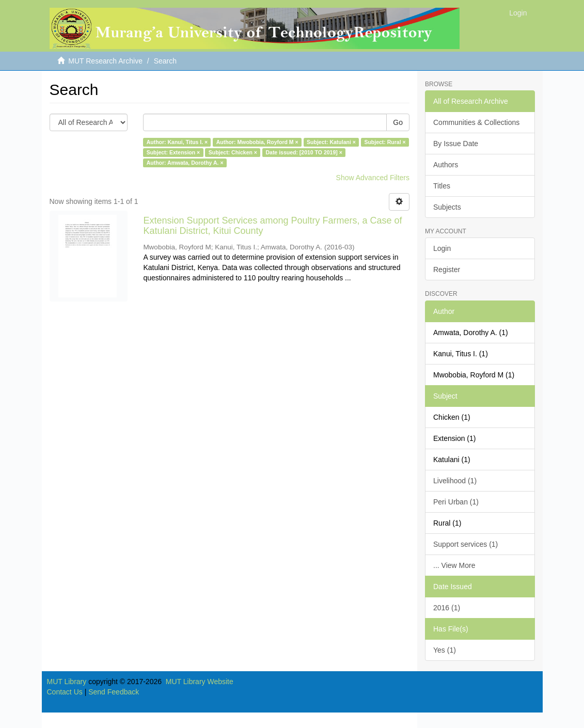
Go (398, 122)
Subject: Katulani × (331, 142)
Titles (442, 186)
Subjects (447, 207)
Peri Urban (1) (456, 502)
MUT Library (67, 682)
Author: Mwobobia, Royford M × (257, 142)
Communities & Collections (476, 122)
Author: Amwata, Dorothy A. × (185, 163)
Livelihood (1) (455, 481)
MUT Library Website (200, 682)
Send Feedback (114, 692)
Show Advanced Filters (373, 178)
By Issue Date (456, 144)
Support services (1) (465, 544)
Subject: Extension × (173, 152)
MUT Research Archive (105, 61)
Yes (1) (445, 650)
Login (442, 248)
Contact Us (65, 692)
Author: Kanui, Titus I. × (177, 142)
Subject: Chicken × (233, 152)
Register (447, 270)
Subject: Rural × (385, 142)
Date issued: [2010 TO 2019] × (304, 152)
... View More (454, 565)
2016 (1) (447, 608)
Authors (446, 165)
